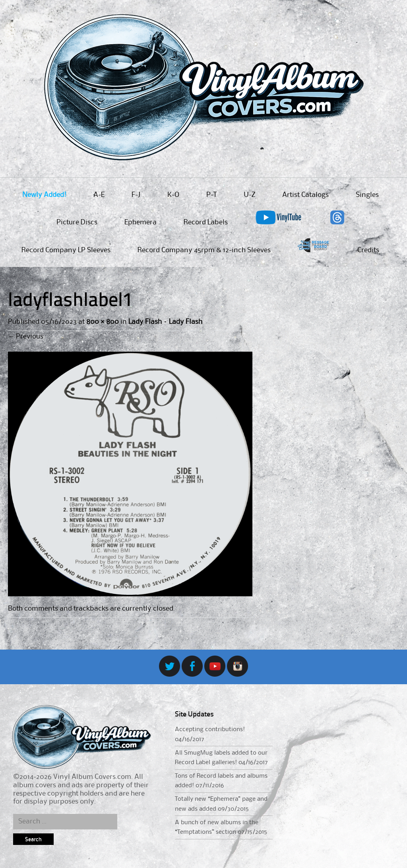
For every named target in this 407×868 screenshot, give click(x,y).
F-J (136, 195)
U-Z (249, 195)
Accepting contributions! (210, 730)
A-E (99, 195)
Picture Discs (77, 222)
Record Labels (206, 222)
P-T (211, 195)
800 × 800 (102, 322)
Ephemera (141, 222)
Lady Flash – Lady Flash (165, 322)
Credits (368, 250)
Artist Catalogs (305, 195)
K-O (173, 195)
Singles (367, 195)
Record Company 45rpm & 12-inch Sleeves (204, 250)
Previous (26, 337)
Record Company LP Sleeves (66, 250)
